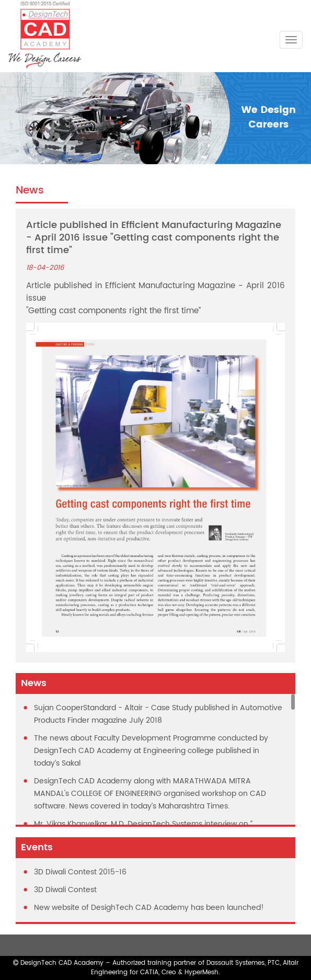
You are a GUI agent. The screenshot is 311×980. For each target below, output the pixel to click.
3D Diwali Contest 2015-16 (80, 872)
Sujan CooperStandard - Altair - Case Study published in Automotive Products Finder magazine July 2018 (158, 714)
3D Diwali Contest (65, 890)
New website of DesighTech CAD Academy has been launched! (149, 908)
